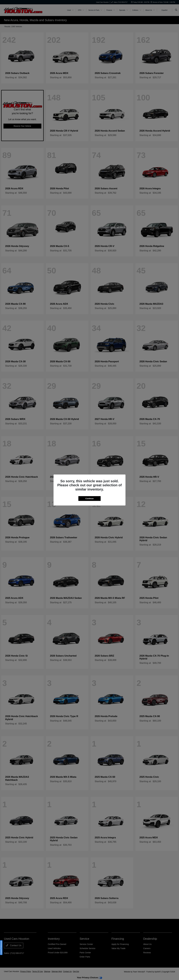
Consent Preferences (1, 948)
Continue (89, 499)
